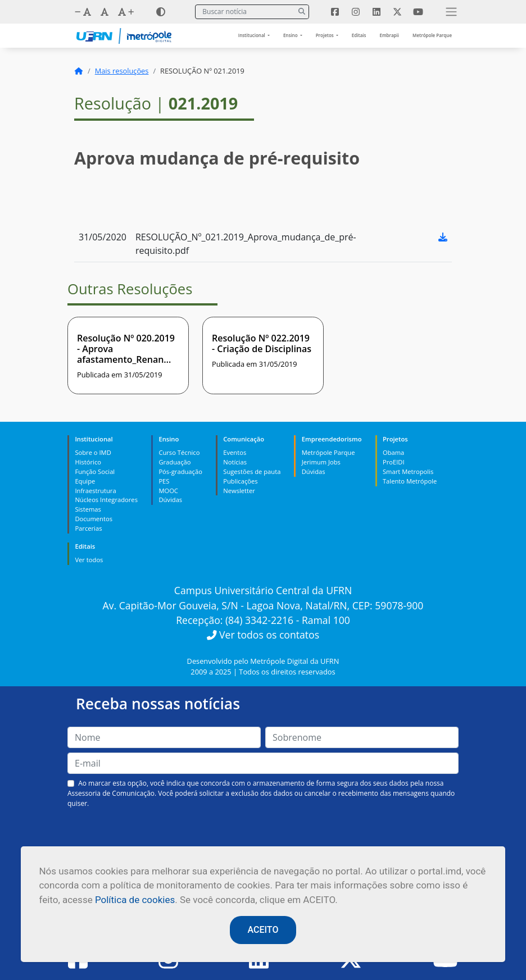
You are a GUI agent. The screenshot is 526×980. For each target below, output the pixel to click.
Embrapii (389, 35)
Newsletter (239, 491)
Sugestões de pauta (252, 471)
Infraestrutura (95, 491)
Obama (393, 452)
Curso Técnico (179, 452)
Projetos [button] (325, 35)
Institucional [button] (252, 35)
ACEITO (263, 930)
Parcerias (88, 528)
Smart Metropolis (408, 471)
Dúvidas (170, 500)
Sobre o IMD (93, 452)
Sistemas (88, 509)
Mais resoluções (122, 71)
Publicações (240, 481)
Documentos (94, 519)
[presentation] (263, 835)
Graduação (174, 462)
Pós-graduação (180, 471)
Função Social (95, 471)
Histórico (88, 462)
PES (164, 481)
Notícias (235, 462)
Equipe (85, 481)
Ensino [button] (291, 35)
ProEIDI (394, 462)
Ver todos (89, 560)
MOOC (168, 491)
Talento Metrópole (410, 481)
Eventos (235, 452)
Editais (359, 35)
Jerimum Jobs (321, 462)
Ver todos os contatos (263, 635)
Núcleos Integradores (106, 500)
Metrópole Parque (432, 35)
